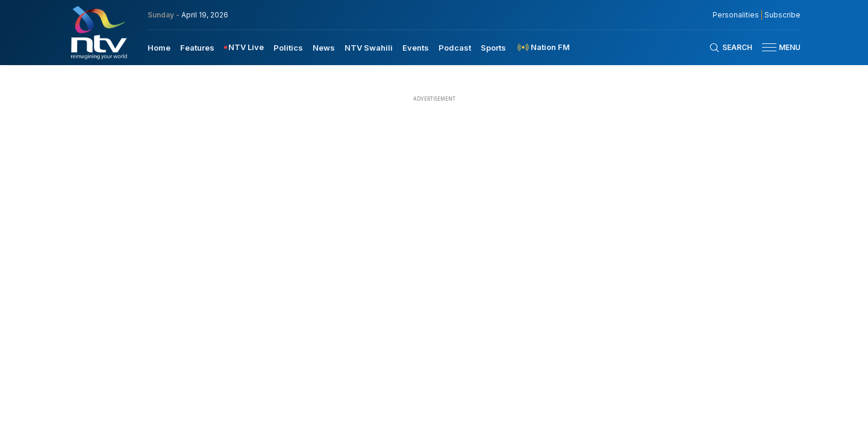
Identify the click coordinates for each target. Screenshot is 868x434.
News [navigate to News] (324, 48)
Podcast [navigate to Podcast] (455, 48)
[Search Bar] (731, 48)
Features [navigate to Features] (197, 48)
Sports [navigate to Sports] (493, 48)
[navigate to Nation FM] (543, 47)
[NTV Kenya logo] (98, 33)
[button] (776, 47)
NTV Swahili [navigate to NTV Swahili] (369, 48)
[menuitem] (159, 47)
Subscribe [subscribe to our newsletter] (782, 15)
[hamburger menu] (769, 47)
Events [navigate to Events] (416, 48)
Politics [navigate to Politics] (288, 48)
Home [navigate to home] (159, 48)
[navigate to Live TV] (244, 47)
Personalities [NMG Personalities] (736, 15)
